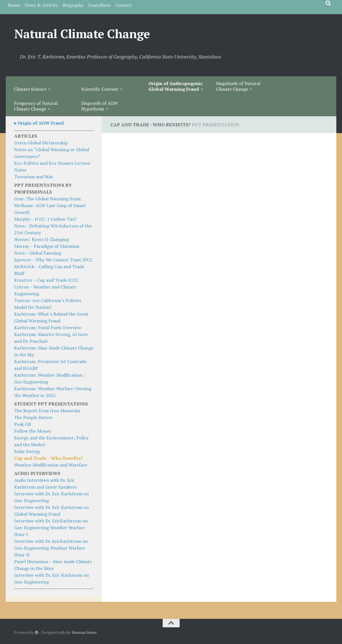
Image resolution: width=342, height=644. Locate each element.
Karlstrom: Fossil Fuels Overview (48, 328)
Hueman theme (84, 632)
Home (14, 5)
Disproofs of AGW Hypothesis (99, 106)
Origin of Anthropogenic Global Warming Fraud (176, 86)
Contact (123, 5)
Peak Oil (22, 424)
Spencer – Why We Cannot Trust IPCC (53, 260)
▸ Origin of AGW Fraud (39, 123)
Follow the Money (33, 431)
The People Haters (33, 417)
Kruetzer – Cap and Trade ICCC (46, 280)
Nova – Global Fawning (38, 253)
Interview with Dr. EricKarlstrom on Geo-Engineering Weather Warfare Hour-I (51, 528)
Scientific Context (100, 89)
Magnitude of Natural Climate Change (238, 86)
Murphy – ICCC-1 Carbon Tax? (45, 219)
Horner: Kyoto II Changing (42, 239)
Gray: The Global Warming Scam (47, 199)
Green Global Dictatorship (41, 143)
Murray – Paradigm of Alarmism (47, 246)
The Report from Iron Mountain (47, 411)
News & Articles (41, 5)
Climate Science (30, 89)
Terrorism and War (34, 177)
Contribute (99, 5)
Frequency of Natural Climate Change (36, 106)
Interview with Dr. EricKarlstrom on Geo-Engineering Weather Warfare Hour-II (51, 548)
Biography (73, 5)
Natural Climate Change (82, 34)
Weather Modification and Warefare (51, 465)
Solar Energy (27, 451)
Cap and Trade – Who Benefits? (49, 458)
